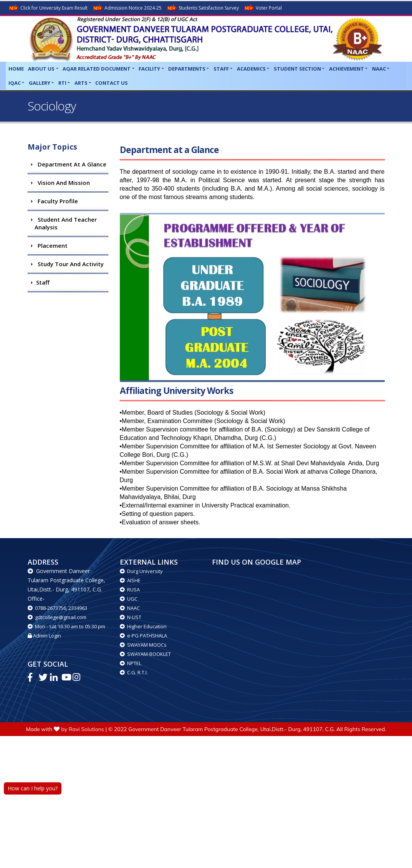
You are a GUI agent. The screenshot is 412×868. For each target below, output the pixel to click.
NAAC (379, 69)
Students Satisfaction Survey (203, 8)
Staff (221, 69)
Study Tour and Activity (69, 264)
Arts (81, 83)
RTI (62, 83)
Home (16, 69)
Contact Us (112, 83)
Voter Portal (263, 8)
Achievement (347, 69)
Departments (187, 69)
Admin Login (44, 636)
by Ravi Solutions (83, 729)
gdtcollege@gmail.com (57, 617)
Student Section (297, 69)
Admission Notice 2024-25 (127, 8)
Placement (51, 245)
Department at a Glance (70, 164)
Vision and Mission (62, 183)
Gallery (40, 83)
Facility (149, 69)
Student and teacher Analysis (66, 223)
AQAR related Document (97, 69)
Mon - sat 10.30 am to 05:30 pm (66, 626)
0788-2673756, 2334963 (57, 608)
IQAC (15, 83)
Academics (251, 69)
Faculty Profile (56, 201)
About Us (41, 69)
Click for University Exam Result (48, 8)
